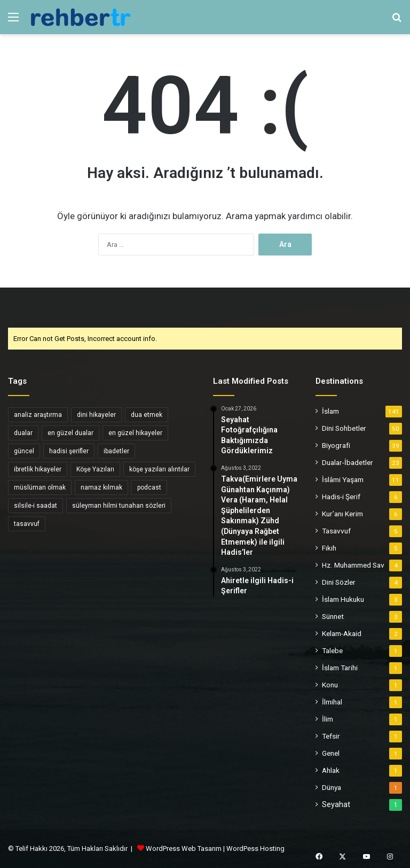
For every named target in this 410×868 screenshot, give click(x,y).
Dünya (332, 787)
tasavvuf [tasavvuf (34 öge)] (27, 524)
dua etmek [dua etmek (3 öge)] (147, 415)
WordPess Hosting (255, 848)
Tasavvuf (336, 531)
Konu (330, 685)
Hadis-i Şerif (341, 497)
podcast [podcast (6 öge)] (149, 487)
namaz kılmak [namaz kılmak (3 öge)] (101, 487)
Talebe (332, 650)
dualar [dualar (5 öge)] (23, 433)
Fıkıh (329, 548)
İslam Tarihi (340, 668)
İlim (328, 719)
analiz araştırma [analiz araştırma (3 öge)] (38, 415)
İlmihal (332, 702)
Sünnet (333, 616)
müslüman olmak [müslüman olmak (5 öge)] (40, 487)
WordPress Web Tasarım (184, 848)
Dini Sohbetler (344, 428)
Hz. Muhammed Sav (353, 565)
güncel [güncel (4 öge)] (24, 451)
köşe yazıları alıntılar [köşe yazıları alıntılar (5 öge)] (159, 469)
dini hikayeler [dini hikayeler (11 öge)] (96, 415)
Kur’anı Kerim (342, 514)
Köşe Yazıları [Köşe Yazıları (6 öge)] (95, 469)
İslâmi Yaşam (343, 479)
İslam (330, 411)
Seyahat (336, 804)
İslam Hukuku (343, 599)
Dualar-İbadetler (348, 462)
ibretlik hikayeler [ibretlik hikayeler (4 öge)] (38, 469)
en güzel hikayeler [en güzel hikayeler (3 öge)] (135, 433)
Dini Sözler (339, 582)
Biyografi (336, 445)
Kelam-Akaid (342, 633)
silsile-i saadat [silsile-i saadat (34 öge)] (36, 506)
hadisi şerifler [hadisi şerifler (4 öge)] (69, 451)
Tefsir (331, 736)
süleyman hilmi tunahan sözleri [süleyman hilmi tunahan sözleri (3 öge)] (119, 506)
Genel (331, 753)
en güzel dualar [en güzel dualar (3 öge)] (70, 433)
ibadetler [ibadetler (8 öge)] (116, 451)
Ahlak (331, 770)
